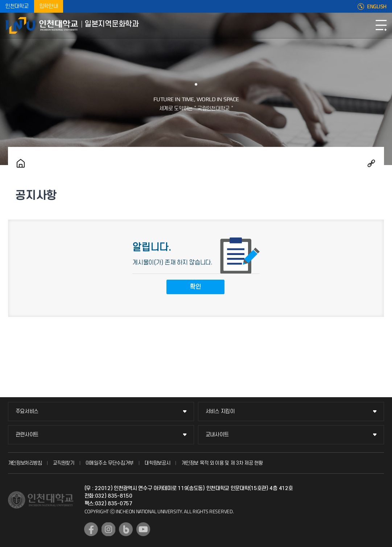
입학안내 (49, 6)
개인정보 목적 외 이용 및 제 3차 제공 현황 (222, 463)
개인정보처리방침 (25, 463)
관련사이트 (27, 435)
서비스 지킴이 (220, 412)
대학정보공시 (157, 463)
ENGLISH (377, 7)
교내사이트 (217, 435)
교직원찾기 (64, 463)
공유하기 (371, 163)
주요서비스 (27, 412)
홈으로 (21, 163)
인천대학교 (17, 6)
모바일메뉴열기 (381, 25)
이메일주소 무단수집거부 (110, 463)
